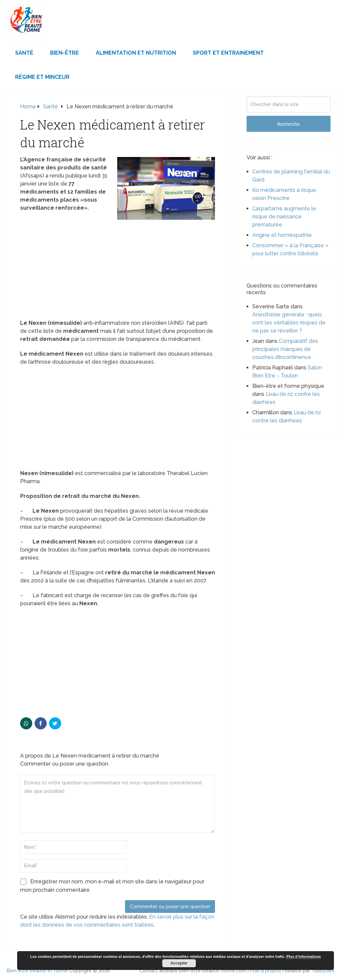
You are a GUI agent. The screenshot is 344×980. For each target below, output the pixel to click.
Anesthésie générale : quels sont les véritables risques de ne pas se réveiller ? (289, 323)
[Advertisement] (118, 269)
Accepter (179, 963)
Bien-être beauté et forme (37, 971)
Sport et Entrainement (228, 53)
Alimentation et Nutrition (136, 53)
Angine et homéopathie (282, 235)
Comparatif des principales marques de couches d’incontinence (285, 349)
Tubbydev (323, 971)
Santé (24, 53)
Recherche (289, 124)
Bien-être (64, 53)
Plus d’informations (304, 957)
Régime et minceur (42, 77)
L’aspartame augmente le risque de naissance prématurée (284, 217)
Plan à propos (266, 971)
